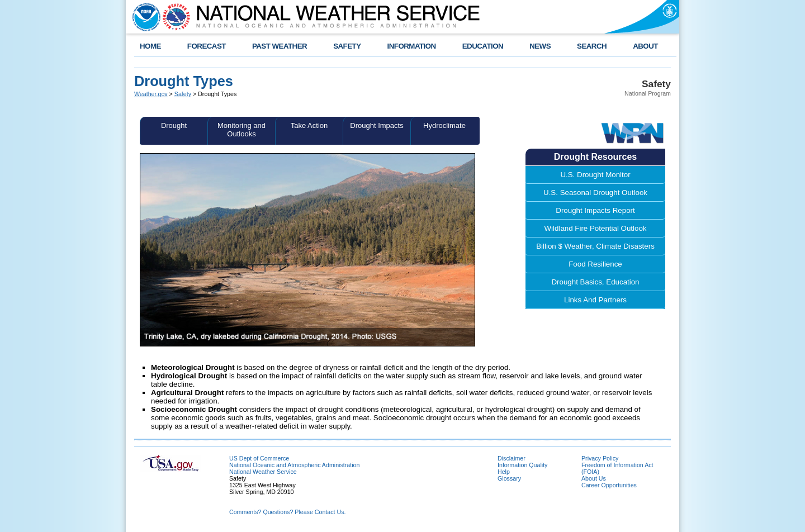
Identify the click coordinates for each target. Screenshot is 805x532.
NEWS (540, 46)
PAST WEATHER (280, 46)
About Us (594, 478)
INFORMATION (412, 46)
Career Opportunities (609, 485)
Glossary (509, 478)
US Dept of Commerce (259, 458)
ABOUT (645, 46)
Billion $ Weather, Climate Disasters (595, 246)
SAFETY (347, 46)
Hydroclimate (444, 125)
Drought (174, 125)
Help (504, 472)
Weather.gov (151, 94)
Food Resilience (595, 264)
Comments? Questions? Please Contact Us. (287, 512)
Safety (183, 94)
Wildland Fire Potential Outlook (596, 228)
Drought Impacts (377, 125)
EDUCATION (483, 46)
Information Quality (522, 465)
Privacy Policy (600, 458)
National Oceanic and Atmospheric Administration (294, 465)
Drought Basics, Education (595, 282)
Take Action (309, 125)
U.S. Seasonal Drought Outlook (595, 193)
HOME (150, 46)
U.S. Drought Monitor (595, 175)
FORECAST (207, 46)
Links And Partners (595, 300)
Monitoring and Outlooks (241, 130)
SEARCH (592, 46)
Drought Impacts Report (595, 210)
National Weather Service (263, 472)
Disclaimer (512, 458)
